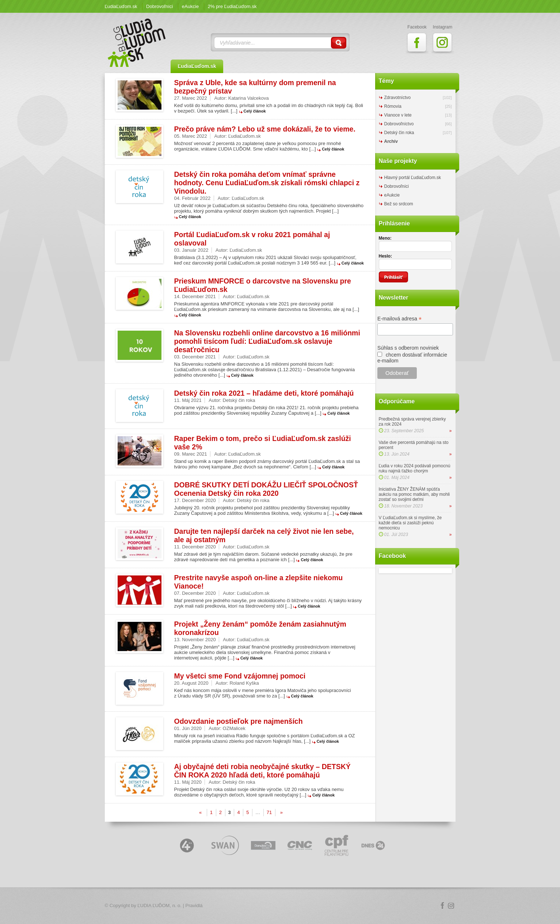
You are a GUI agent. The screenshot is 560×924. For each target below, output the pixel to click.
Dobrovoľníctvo (399, 124)
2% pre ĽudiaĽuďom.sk (232, 6)
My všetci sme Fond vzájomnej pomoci (240, 676)
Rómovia (393, 106)
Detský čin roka (239, 400)
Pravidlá (194, 906)
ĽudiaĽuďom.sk (121, 6)
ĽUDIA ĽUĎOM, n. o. (159, 906)
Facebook (442, 906)
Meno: (385, 238)
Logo (280, 906)
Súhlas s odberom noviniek (408, 348)
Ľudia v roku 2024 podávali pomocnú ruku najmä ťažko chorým (415, 468)
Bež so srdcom (399, 204)
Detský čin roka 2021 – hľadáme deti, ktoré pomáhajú (264, 393)
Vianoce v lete (398, 115)
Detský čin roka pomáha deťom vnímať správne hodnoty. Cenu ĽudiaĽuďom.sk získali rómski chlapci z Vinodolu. (267, 183)
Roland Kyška (244, 683)
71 (269, 812)
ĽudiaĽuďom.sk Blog (137, 43)
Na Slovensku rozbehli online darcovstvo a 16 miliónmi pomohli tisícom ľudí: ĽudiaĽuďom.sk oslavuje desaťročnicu (267, 341)
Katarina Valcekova (249, 98)
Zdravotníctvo (398, 98)
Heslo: (386, 256)
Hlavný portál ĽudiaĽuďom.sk (413, 178)
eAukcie (190, 6)
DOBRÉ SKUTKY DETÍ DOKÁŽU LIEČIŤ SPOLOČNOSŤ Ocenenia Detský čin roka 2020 (266, 489)
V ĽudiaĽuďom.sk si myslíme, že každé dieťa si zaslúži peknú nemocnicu (410, 523)
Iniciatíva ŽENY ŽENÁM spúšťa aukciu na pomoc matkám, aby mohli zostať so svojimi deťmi (414, 494)
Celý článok (255, 111)
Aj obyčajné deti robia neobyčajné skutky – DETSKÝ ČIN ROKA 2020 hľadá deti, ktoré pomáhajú (262, 771)
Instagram (451, 906)
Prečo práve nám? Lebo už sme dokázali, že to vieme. (265, 129)
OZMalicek (234, 728)
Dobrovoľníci (159, 6)
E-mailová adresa (399, 319)
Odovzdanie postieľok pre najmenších (239, 721)
